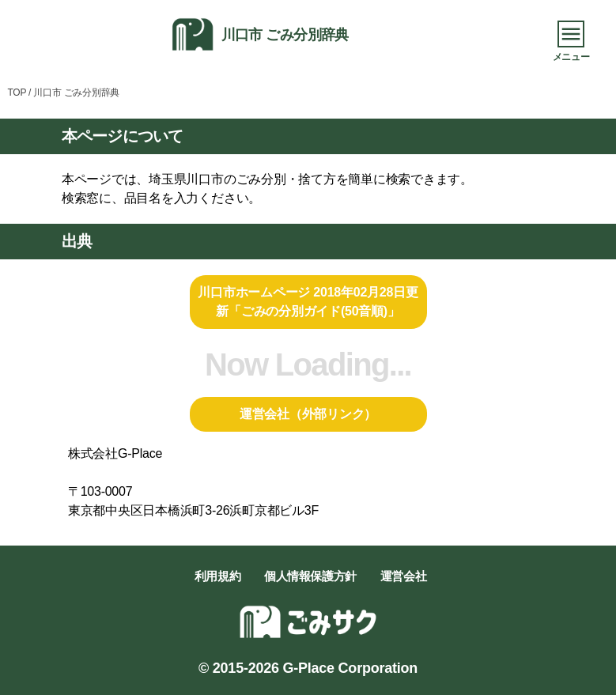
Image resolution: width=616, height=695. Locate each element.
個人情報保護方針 (310, 576)
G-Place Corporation (350, 668)
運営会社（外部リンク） (308, 414)
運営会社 (403, 576)
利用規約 (217, 576)
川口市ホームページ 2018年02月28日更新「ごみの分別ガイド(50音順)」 (308, 302)
